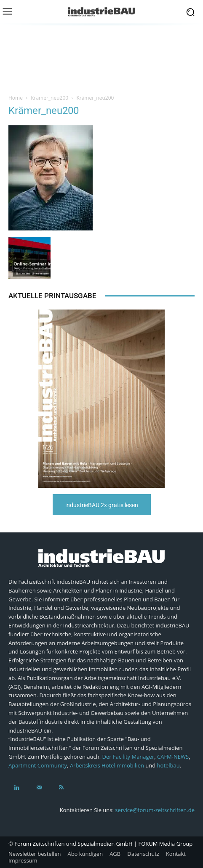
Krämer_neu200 (49, 98)
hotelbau (168, 765)
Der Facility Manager (128, 757)
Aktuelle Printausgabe (52, 296)
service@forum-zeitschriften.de (155, 810)
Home (16, 98)
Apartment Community (38, 765)
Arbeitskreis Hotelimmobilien (107, 765)
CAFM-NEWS (173, 757)
